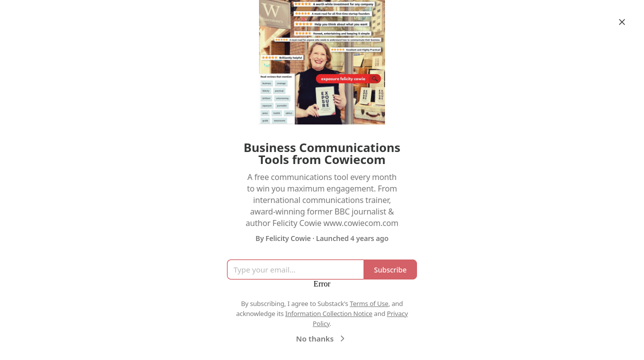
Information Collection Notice (328, 313)
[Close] (622, 22)
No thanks (322, 338)
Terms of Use (369, 303)
